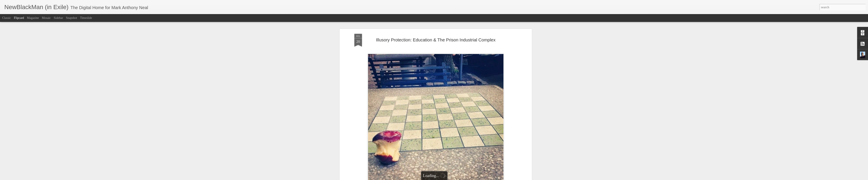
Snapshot (72, 18)
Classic (7, 18)
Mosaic (46, 18)
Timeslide (86, 18)
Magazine (33, 18)
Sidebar (58, 18)
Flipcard (19, 18)
